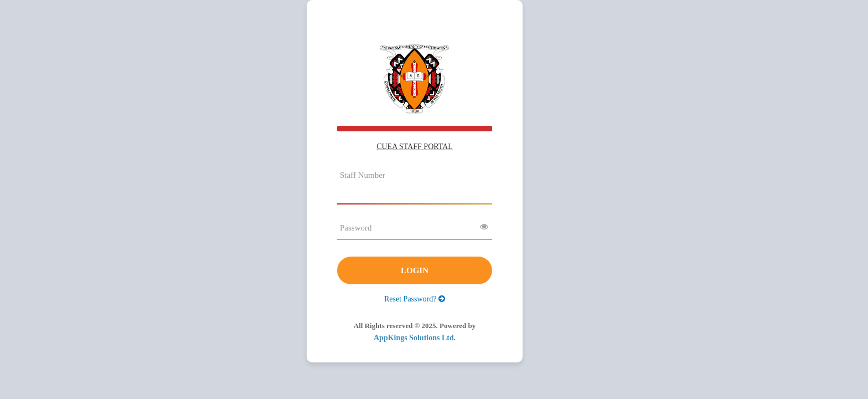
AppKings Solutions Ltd (414, 338)
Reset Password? (415, 299)
